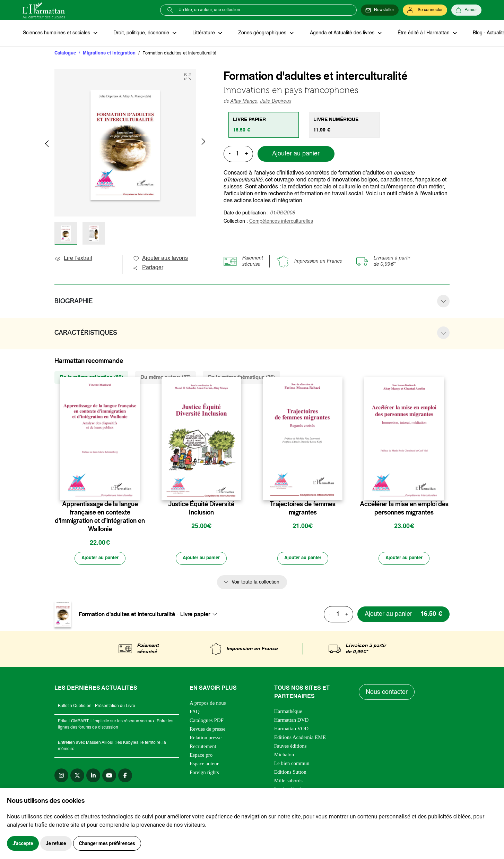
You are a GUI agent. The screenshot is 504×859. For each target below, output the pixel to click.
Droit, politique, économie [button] (141, 33)
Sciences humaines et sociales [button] (57, 33)
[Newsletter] (380, 10)
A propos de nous (208, 704)
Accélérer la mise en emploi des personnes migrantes (404, 509)
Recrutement (203, 747)
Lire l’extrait (73, 259)
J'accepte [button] (23, 843)
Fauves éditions (290, 747)
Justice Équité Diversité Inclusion (201, 509)
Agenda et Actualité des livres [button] (339, 33)
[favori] (135, 491)
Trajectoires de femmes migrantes (303, 509)
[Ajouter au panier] (100, 559)
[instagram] (61, 776)
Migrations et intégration (109, 54)
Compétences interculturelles (281, 222)
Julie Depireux (276, 102)
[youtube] (109, 776)
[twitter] (77, 776)
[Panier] (466, 10)
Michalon (284, 756)
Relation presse (206, 739)
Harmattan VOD (291, 730)
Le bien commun (292, 764)
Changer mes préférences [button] (107, 843)
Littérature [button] (203, 33)
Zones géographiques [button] (260, 33)
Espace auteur (204, 765)
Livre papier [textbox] (195, 615)
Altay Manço (244, 102)
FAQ (195, 713)
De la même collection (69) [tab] (91, 378)
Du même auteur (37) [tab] (166, 378)
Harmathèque (288, 712)
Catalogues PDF (207, 721)
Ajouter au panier (296, 154)
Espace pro (201, 756)
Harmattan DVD (292, 721)
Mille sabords (288, 782)
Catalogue (65, 54)
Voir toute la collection (255, 583)
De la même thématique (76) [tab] (241, 378)
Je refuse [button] (56, 843)
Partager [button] (148, 268)
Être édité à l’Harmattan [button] (420, 33)
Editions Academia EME (300, 738)
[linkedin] (93, 776)
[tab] (264, 125)
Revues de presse (207, 730)
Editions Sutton (290, 773)
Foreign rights (204, 773)
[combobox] (201, 615)
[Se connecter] (425, 10)
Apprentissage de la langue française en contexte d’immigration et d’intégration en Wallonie (100, 517)
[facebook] (125, 776)
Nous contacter (387, 693)
